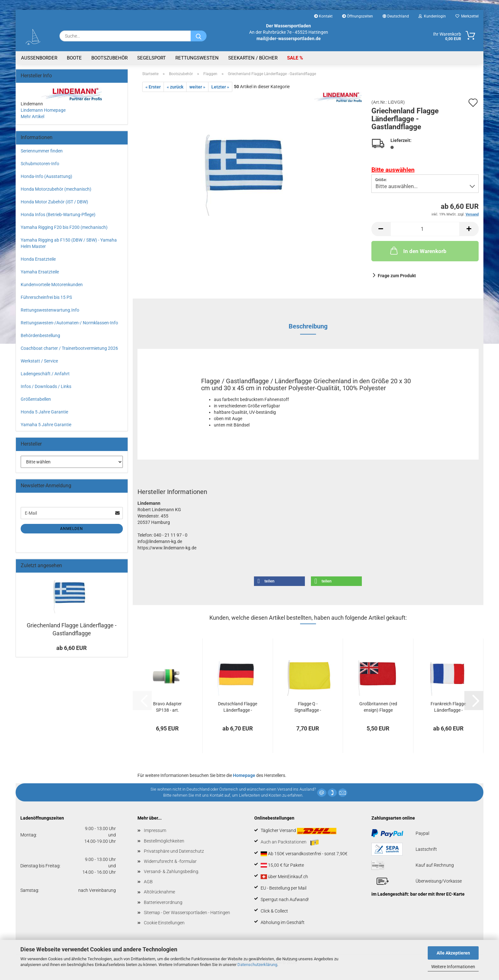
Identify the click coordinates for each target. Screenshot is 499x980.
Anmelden (72, 529)
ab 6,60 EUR (72, 648)
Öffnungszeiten (358, 16)
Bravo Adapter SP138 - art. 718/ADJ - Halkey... (168, 707)
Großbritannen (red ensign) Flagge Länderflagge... (378, 707)
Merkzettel (467, 16)
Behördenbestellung (40, 335)
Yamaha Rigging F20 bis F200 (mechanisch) (64, 227)
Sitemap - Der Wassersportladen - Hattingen (187, 913)
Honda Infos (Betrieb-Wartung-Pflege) (58, 215)
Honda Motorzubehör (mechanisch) (56, 189)
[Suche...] (199, 36)
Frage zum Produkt (397, 276)
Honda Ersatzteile (38, 259)
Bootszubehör (109, 58)
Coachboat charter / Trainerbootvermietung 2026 (69, 348)
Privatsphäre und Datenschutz (174, 851)
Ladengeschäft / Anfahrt (45, 374)
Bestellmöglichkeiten (164, 841)
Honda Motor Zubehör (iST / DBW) (54, 202)
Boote (74, 58)
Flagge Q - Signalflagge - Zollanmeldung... (308, 707)
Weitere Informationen (453, 967)
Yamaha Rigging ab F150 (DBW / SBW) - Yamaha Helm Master (69, 243)
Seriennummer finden (42, 151)
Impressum (155, 830)
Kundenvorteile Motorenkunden (52, 285)
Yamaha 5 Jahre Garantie (46, 425)
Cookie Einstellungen (164, 923)
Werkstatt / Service (39, 361)
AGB (148, 882)
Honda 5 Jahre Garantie (44, 412)
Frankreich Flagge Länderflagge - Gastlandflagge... (448, 707)
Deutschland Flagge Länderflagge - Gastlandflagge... (238, 707)
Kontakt (323, 16)
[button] (381, 229)
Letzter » (220, 87)
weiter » (197, 87)
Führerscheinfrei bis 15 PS (46, 297)
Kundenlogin (432, 16)
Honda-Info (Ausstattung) (46, 176)
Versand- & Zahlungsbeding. (172, 871)
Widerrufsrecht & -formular (170, 861)
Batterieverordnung (163, 902)
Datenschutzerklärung (257, 965)
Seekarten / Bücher (253, 58)
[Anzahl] (425, 229)
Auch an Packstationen (290, 843)
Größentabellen (36, 399)
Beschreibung (308, 326)
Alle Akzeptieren (453, 953)
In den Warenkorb (418, 250)
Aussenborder (39, 58)
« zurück (175, 87)
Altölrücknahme (159, 892)
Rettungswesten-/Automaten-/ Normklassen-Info (69, 323)
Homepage (244, 775)
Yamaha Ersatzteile (40, 272)
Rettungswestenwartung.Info (50, 310)
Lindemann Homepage (43, 110)
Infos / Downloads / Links (46, 386)
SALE (293, 58)
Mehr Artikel (32, 116)
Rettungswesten (197, 58)
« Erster (153, 87)
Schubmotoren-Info (40, 164)
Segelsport (151, 58)
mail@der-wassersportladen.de (289, 39)
